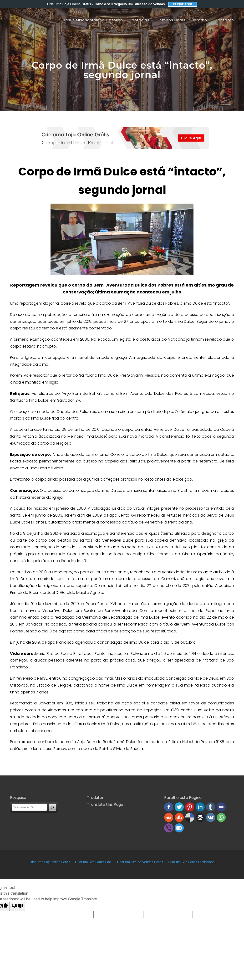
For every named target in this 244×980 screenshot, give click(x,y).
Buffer (200, 817)
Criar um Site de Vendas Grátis (140, 862)
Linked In (200, 807)
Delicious (190, 817)
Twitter (179, 807)
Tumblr (211, 807)
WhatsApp (221, 817)
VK (211, 817)
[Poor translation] (17, 906)
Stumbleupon (179, 817)
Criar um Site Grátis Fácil (94, 862)
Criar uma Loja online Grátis (49, 862)
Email (179, 828)
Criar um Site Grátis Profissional (192, 862)
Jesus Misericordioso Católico (93, 20)
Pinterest (190, 807)
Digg (221, 807)
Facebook (169, 807)
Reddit (169, 817)
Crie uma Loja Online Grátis (106, 4)
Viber (169, 828)
